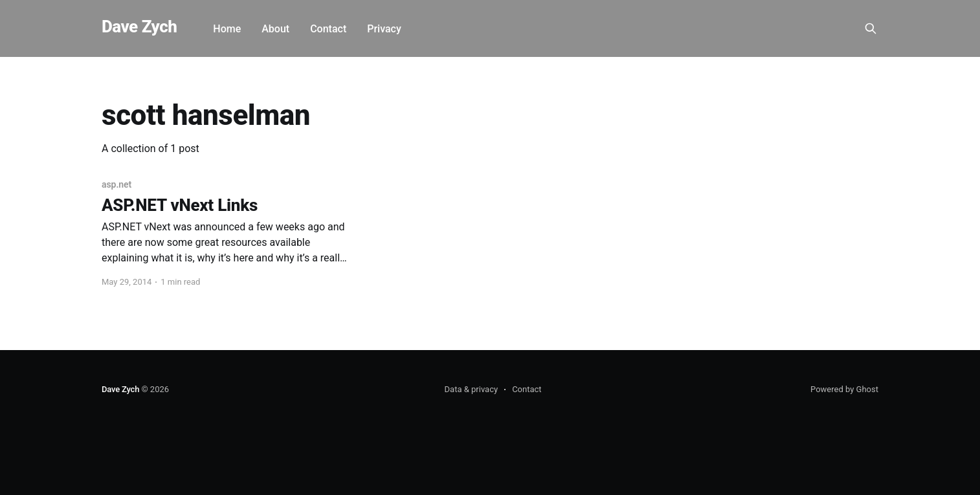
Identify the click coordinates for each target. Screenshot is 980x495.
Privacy (384, 29)
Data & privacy (472, 389)
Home (227, 29)
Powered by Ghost (844, 389)
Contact (328, 29)
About (275, 29)
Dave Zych (139, 27)
